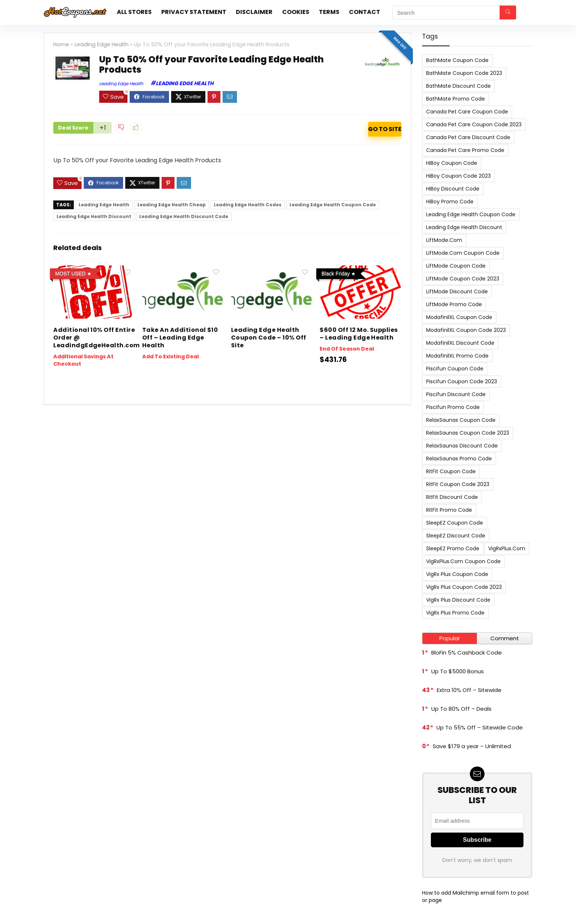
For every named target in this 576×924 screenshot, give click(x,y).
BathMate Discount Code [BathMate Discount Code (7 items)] (458, 86)
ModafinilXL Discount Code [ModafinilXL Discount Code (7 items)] (460, 343)
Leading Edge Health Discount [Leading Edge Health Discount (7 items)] (464, 227)
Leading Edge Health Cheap (172, 205)
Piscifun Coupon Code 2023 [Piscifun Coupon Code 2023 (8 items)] (462, 381)
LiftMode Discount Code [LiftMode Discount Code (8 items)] (457, 291)
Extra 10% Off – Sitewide (469, 690)
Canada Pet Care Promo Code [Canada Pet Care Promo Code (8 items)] (465, 150)
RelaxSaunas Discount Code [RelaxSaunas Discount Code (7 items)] (462, 446)
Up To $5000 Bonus (458, 671)
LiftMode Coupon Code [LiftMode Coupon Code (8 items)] (456, 266)
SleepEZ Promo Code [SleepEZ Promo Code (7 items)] (453, 548)
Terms (329, 12)
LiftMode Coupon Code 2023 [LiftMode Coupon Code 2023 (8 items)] (463, 279)
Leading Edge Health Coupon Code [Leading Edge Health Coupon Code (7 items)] (471, 214)
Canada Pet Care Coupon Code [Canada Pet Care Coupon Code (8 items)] (467, 112)
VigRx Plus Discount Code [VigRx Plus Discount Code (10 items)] (458, 600)
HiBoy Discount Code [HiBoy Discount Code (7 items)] (453, 189)
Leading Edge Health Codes (248, 205)
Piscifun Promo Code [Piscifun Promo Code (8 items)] (453, 407)
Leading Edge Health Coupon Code (333, 205)
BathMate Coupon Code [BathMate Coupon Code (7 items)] (457, 60)
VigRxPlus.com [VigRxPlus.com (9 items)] (507, 548)
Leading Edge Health (102, 44)
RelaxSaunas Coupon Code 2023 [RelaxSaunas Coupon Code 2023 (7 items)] (468, 433)
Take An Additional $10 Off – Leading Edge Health (180, 338)
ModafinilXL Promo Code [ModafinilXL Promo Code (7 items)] (457, 356)
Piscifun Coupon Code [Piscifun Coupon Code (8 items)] (455, 369)
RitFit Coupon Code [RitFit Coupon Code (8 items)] (451, 471)
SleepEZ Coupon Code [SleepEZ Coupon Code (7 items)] (455, 523)
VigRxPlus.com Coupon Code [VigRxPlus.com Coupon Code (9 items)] (463, 561)
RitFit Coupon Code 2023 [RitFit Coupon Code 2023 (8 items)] (458, 484)
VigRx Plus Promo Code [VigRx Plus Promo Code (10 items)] (455, 613)
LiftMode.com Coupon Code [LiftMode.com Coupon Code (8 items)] (463, 253)
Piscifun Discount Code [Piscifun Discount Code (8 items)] (456, 394)
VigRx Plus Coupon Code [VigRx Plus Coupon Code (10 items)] (457, 574)
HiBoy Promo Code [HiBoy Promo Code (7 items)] (450, 202)
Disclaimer (254, 12)
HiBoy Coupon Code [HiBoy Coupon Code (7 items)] (452, 163)
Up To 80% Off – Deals (461, 709)
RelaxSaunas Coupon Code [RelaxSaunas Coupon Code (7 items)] (461, 420)
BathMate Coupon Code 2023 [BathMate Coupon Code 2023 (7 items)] (464, 73)
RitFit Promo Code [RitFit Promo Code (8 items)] (449, 510)
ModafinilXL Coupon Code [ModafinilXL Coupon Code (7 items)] (459, 317)
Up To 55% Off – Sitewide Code (480, 727)
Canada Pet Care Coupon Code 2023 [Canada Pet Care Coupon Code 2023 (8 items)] (474, 124)
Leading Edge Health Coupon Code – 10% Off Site (269, 338)
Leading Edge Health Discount (94, 216)
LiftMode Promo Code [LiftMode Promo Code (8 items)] (454, 304)
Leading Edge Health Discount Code (184, 216)
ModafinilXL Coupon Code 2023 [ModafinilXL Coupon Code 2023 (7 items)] (466, 330)
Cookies (296, 12)
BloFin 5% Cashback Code (467, 653)
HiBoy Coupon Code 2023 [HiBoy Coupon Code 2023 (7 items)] (458, 176)
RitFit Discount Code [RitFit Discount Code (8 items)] (452, 497)
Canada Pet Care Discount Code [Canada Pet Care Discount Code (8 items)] (468, 137)
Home (61, 44)
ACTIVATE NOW (385, 129)
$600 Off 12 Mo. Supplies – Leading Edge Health (359, 334)
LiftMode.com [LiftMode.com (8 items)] (444, 240)
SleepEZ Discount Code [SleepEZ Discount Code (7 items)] (456, 536)
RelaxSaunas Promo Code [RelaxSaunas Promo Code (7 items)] (459, 459)
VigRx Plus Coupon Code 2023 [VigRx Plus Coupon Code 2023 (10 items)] (464, 587)
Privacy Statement (194, 12)
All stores (134, 12)
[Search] (508, 12)
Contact (365, 12)
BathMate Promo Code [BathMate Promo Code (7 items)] (456, 99)
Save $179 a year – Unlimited (472, 746)
